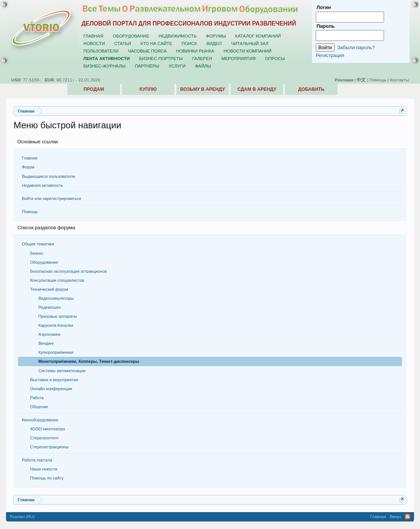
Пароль (325, 26)
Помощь (30, 212)
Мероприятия (239, 58)
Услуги (177, 66)
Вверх (395, 517)
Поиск (189, 43)
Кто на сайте (157, 43)
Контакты (399, 80)
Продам (94, 89)
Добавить (311, 89)
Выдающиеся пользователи (48, 176)
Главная (30, 158)
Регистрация (330, 55)
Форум (28, 167)
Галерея (202, 58)
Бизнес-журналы (104, 66)
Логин (324, 7)
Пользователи (101, 51)
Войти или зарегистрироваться (51, 198)
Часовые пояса (147, 51)
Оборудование (131, 36)
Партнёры (147, 66)
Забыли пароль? (356, 47)
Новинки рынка (195, 51)
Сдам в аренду (257, 89)
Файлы (203, 66)
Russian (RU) (22, 517)
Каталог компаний (258, 36)
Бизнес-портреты (161, 58)
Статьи (123, 43)
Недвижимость (178, 36)
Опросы (275, 58)
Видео (214, 43)
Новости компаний (247, 51)
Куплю (148, 89)
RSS (408, 517)
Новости (94, 43)
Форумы (216, 36)
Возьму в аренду (202, 89)
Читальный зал (250, 43)
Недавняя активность (42, 185)
